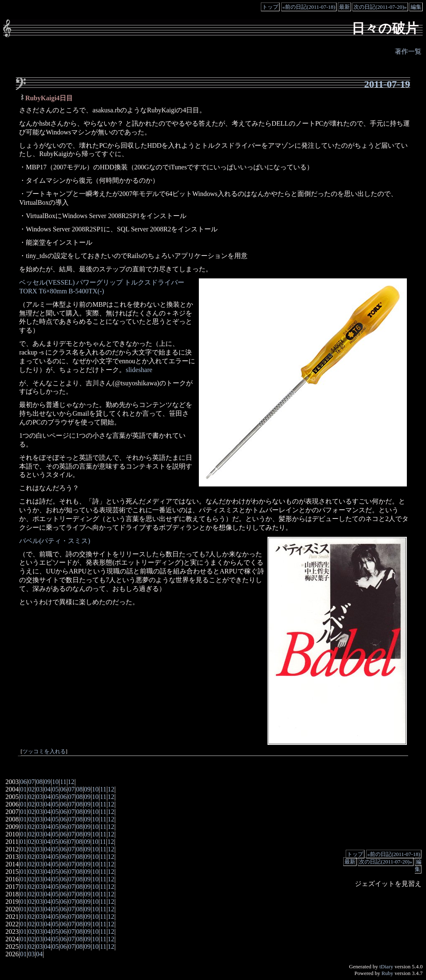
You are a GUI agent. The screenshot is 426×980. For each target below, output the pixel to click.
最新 (344, 7)
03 (40, 789)
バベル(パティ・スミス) (55, 541)
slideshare (139, 370)
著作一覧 (408, 51)
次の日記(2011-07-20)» (380, 7)
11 (63, 782)
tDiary (386, 966)
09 (47, 782)
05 (55, 789)
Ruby (387, 973)
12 (71, 782)
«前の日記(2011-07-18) (309, 7)
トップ (270, 7)
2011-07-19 (387, 84)
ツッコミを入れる (44, 752)
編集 (416, 7)
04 (47, 789)
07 (31, 782)
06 (23, 782)
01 (23, 789)
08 (40, 782)
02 (31, 789)
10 (55, 782)
